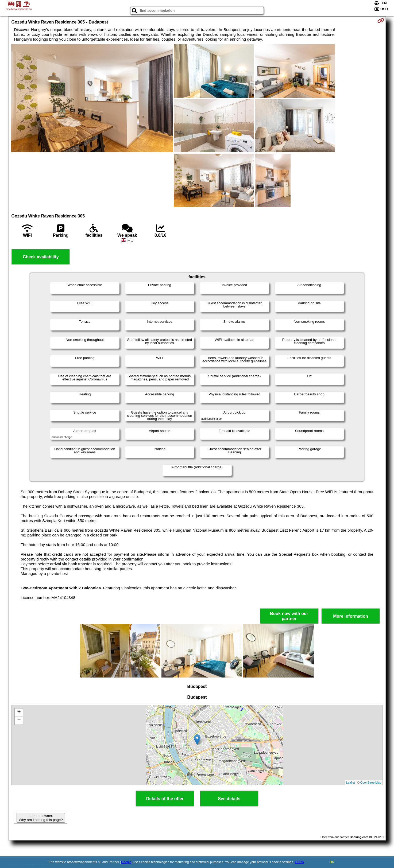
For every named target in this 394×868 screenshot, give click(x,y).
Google (126, 862)
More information (351, 616)
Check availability (41, 257)
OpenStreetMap (371, 783)
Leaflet (351, 783)
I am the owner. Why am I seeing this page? (41, 818)
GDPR (300, 862)
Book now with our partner (289, 616)
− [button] (19, 721)
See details (229, 799)
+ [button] (19, 713)
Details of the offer (165, 799)
